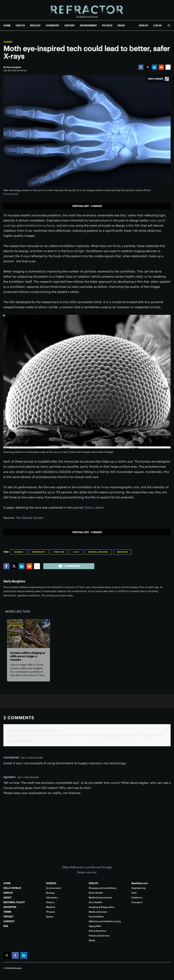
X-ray (76, 552)
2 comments (69, 566)
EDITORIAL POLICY (14, 902)
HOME (7, 25)
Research (122, 552)
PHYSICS (107, 25)
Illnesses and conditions (103, 888)
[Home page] (87, 10)
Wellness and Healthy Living (105, 921)
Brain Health (96, 893)
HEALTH (20, 25)
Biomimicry (38, 552)
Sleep (92, 940)
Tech (134, 893)
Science (8, 42)
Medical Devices (98, 912)
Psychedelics (96, 917)
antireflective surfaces (39, 225)
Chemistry (52, 898)
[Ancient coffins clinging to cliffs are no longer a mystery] (28, 634)
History (50, 902)
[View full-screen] (167, 79)
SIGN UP (143, 25)
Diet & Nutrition (97, 931)
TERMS (7, 912)
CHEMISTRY (53, 25)
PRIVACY (8, 917)
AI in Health (95, 902)
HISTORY (70, 25)
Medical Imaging (98, 552)
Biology (50, 893)
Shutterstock (10, 194)
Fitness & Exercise (99, 936)
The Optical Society (29, 518)
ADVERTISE (10, 907)
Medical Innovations (100, 898)
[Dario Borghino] (14, 67)
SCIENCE (51, 883)
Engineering (138, 888)
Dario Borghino (14, 581)
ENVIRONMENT (88, 25)
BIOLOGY (35, 25)
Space (50, 917)
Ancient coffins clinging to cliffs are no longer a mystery (28, 656)
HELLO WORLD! (12, 888)
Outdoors (137, 898)
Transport (137, 902)
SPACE (121, 25)
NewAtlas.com (140, 883)
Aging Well (95, 926)
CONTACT (9, 921)
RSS (6, 926)
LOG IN (157, 25)
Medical (51, 907)
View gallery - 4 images (87, 206)
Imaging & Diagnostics (102, 907)
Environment (16, 624)
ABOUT (7, 898)
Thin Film (59, 552)
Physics (50, 912)
